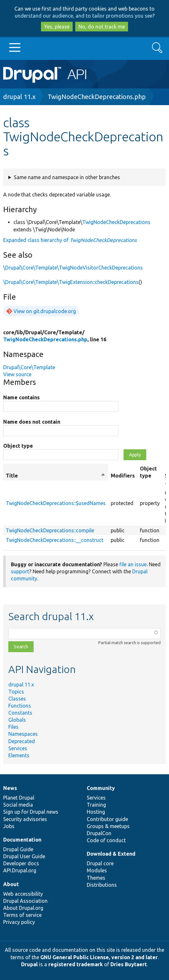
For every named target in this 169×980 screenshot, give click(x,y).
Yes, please (57, 27)
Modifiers (123, 476)
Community (101, 788)
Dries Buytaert (129, 964)
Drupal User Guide (24, 856)
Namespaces (23, 734)
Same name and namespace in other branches (67, 177)
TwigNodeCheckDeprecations (116, 222)
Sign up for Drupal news (31, 812)
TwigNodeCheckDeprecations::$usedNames (56, 503)
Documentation (22, 840)
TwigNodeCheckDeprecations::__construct (55, 540)
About (11, 884)
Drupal (29, 964)
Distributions (102, 885)
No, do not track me (102, 27)
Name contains (21, 397)
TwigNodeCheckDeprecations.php (97, 97)
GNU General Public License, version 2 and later (99, 957)
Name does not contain (32, 422)
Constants (20, 713)
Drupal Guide (18, 849)
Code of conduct (106, 840)
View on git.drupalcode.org (45, 311)
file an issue (133, 564)
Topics (16, 692)
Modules (97, 870)
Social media (18, 805)
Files (13, 727)
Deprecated (22, 741)
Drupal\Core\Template (29, 367)
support (20, 571)
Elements (19, 755)
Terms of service (22, 915)
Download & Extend (111, 854)
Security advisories (25, 819)
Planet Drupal (19, 798)
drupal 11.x (19, 97)
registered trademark (76, 964)
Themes (96, 878)
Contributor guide (107, 819)
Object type (18, 446)
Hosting (96, 812)
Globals (17, 720)
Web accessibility (23, 894)
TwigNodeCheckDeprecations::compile (50, 530)
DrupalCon (99, 833)
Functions (20, 706)
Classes (17, 699)
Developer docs (21, 863)
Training (96, 805)
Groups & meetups (108, 826)
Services (18, 748)
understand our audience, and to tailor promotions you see (84, 16)
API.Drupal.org (20, 870)
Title (56, 476)
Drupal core (100, 863)
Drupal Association (25, 901)
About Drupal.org (23, 908)
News (10, 788)
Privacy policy (19, 922)
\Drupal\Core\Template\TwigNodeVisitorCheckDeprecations (73, 268)
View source (17, 374)
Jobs (9, 826)
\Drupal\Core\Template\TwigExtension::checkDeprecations (71, 282)
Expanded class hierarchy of (70, 240)
